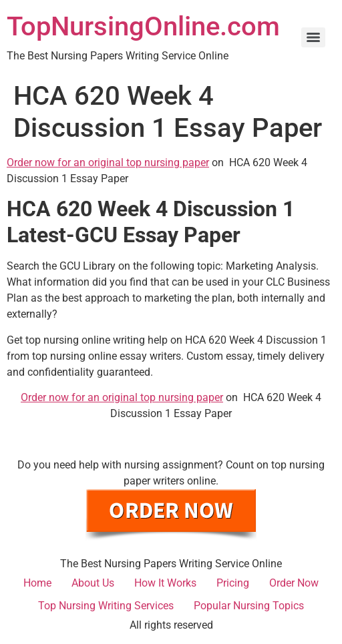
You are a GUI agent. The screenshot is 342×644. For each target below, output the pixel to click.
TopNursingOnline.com (143, 26)
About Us (93, 583)
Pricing (233, 583)
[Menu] (313, 37)
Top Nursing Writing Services (106, 606)
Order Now (294, 583)
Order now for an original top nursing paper (108, 163)
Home (37, 583)
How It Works (165, 583)
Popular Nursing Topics (249, 606)
